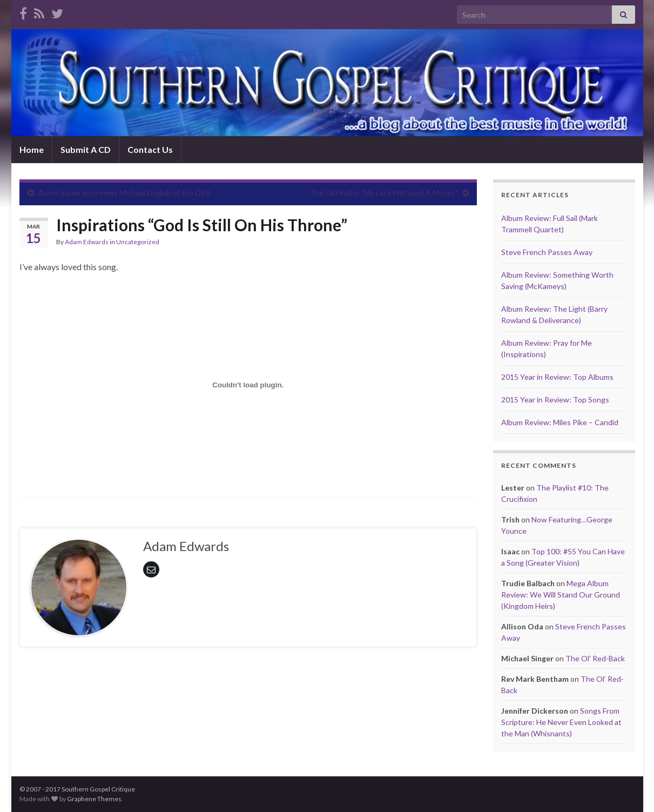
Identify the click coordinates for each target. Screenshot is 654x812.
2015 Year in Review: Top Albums (557, 377)
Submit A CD (86, 149)
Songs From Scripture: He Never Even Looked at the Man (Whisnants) (561, 722)
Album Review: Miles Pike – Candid (560, 422)
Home (32, 149)
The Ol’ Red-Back (595, 658)
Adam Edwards (87, 242)
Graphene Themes (94, 799)
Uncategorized (138, 242)
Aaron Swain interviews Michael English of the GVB (125, 193)
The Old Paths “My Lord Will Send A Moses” (384, 193)
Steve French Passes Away (547, 252)
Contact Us (150, 149)
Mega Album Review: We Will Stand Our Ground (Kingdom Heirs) (561, 595)
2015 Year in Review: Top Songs (555, 400)
